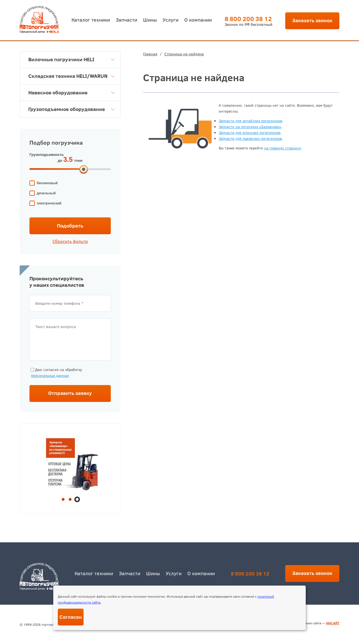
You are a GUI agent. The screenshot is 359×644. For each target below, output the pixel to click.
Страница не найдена (184, 54)
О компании (198, 20)
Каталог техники (91, 20)
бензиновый (47, 183)
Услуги (171, 20)
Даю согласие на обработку (56, 373)
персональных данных (50, 376)
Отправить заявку (70, 393)
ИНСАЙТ (333, 623)
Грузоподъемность (47, 155)
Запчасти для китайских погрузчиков (250, 121)
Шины (150, 20)
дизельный (46, 193)
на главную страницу (283, 148)
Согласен (71, 617)
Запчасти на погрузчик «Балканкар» (250, 127)
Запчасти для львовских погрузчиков (250, 138)
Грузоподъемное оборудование (71, 109)
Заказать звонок (312, 20)
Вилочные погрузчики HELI (71, 59)
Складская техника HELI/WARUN (71, 76)
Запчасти (126, 20)
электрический (49, 203)
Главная (150, 54)
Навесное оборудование (71, 93)
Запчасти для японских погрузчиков (250, 133)
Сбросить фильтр (70, 241)
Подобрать (70, 226)
